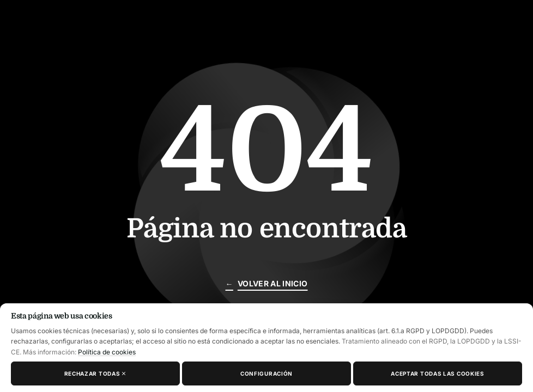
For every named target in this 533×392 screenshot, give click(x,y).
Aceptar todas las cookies (438, 373)
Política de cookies (107, 352)
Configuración (266, 373)
